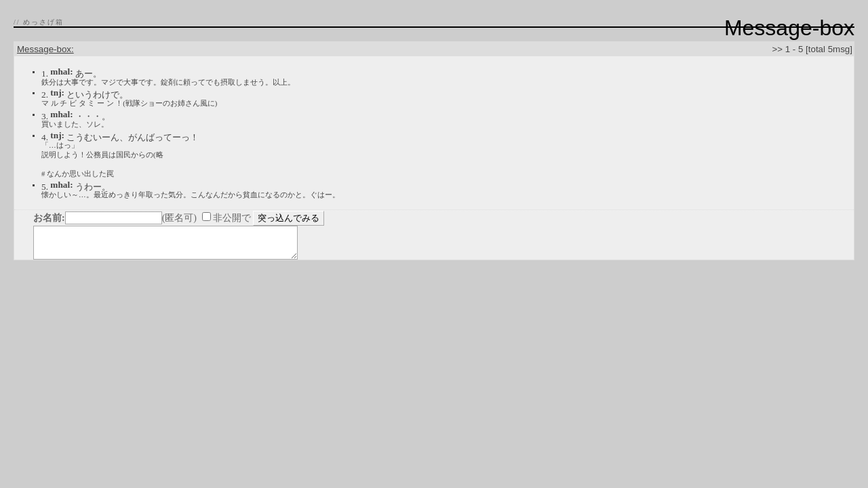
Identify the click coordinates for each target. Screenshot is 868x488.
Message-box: (45, 49)
